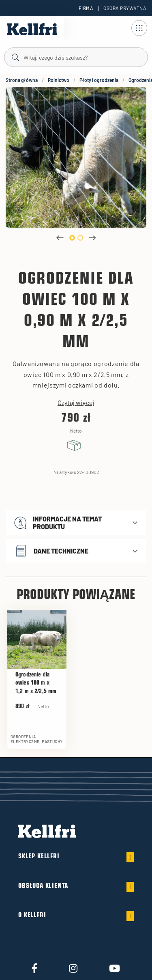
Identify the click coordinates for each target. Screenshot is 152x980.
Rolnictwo (59, 80)
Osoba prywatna (125, 8)
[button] (76, 523)
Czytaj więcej (76, 403)
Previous (60, 238)
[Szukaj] (76, 57)
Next (92, 238)
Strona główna (22, 80)
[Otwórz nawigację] (139, 28)
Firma (86, 8)
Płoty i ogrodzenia (99, 80)
